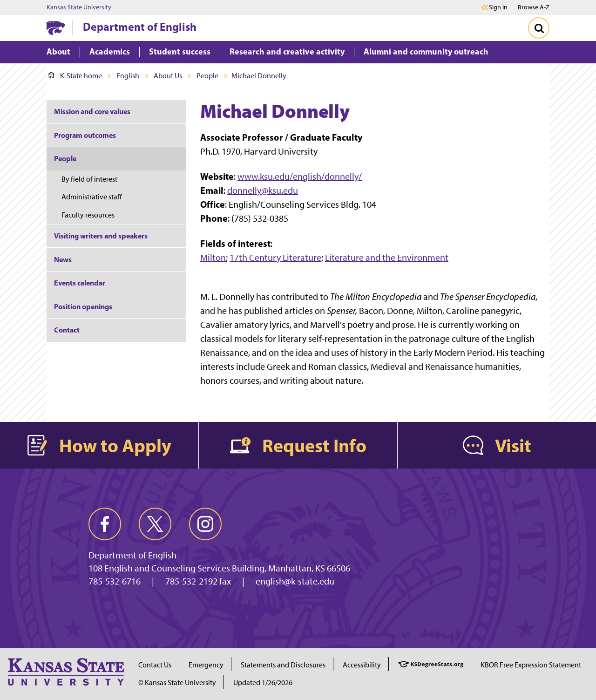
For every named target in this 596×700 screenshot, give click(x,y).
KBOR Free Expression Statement (531, 665)
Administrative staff (92, 197)
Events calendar (80, 283)
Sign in (498, 7)
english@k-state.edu (295, 581)
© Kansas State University (177, 683)
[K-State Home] (56, 28)
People (207, 76)
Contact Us (155, 665)
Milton (213, 258)
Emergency (206, 665)
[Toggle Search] (539, 28)
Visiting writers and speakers (101, 236)
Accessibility (362, 665)
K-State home (75, 76)
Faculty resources (88, 215)
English (128, 76)
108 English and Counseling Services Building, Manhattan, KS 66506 (219, 568)
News (63, 259)
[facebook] (105, 524)
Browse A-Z (534, 7)
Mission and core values (92, 111)
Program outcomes (85, 135)
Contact (67, 330)
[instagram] (205, 524)
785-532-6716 (115, 581)
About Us (168, 76)
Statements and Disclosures (283, 665)
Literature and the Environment (387, 258)
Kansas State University (79, 7)
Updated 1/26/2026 (263, 683)
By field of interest (89, 179)
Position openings (83, 306)
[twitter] (155, 524)
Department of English (140, 27)
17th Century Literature (275, 258)
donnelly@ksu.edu (263, 190)
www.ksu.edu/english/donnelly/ (300, 177)
